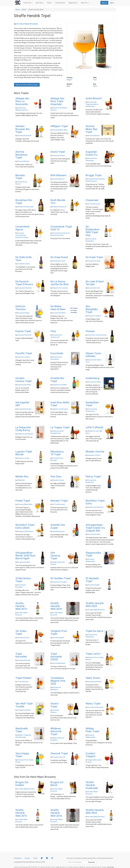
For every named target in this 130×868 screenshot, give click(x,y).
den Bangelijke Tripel (92, 309)
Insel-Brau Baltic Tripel (60, 404)
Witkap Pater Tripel (92, 730)
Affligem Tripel (59, 126)
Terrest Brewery (23, 682)
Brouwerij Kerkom (58, 179)
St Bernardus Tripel (23, 580)
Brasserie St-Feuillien (60, 385)
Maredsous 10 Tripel (57, 453)
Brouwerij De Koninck (25, 288)
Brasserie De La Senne (60, 288)
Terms (35, 858)
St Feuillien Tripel (61, 578)
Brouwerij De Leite (94, 288)
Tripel (95, 80)
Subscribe (92, 862)
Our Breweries (60, 3)
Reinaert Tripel (59, 501)
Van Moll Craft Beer (24, 710)
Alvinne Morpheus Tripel (21, 155)
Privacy (27, 858)
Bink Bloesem (58, 175)
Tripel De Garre (94, 631)
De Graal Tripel (94, 257)
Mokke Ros (22, 477)
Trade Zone (28, 3)
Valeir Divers (93, 678)
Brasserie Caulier (58, 480)
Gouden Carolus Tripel (23, 380)
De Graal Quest (59, 257)
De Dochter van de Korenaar (97, 335)
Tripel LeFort (93, 654)
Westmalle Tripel (22, 730)
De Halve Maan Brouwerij (27, 24)
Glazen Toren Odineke (93, 355)
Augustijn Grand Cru (92, 153)
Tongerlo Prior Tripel (59, 632)
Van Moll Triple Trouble (24, 705)
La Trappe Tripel (60, 427)
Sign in (112, 3)
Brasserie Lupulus (23, 458)
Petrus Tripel (93, 477)
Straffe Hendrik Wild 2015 (21, 606)
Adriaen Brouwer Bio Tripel (23, 129)
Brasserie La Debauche (25, 434)
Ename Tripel (23, 331)
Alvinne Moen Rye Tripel (91, 129)
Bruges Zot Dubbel (22, 784)
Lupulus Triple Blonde (24, 453)
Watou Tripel (93, 704)
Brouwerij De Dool (23, 638)
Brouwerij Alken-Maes (60, 130)
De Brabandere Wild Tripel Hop (93, 231)
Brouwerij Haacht (58, 638)
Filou (53, 331)
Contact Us (18, 858)
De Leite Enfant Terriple (95, 283)
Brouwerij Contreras (94, 682)
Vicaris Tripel (54, 705)
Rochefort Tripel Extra (95, 502)
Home (18, 10)
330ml (95, 86)
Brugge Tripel (94, 175)
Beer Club (40, 3)
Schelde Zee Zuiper (58, 526)
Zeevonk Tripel (59, 753)
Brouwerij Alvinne (94, 136)
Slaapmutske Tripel (93, 554)
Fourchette (57, 353)
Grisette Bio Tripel (57, 380)
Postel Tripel (23, 501)
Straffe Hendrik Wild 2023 (95, 605)
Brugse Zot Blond (57, 784)
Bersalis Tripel (20, 177)
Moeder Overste (95, 452)
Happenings (73, 3)
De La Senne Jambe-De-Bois (60, 283)
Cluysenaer (92, 200)
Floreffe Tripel (24, 353)
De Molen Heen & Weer (58, 308)
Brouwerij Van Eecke (24, 409)
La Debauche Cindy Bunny (23, 429)
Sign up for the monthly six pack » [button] (27, 85)
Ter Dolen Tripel (21, 632)
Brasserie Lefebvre (24, 357)
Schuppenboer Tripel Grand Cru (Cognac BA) (95, 528)
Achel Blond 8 (94, 98)
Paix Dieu (56, 477)
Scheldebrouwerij (58, 531)
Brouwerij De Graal (59, 261)
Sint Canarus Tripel (55, 556)
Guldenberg (93, 378)
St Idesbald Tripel (92, 580)
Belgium (69, 80)
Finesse (90, 331)
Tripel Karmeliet (21, 655)
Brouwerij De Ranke (94, 382)
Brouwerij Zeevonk (59, 757)
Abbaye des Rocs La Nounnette (22, 101)
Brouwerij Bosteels (24, 660)
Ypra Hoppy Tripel (22, 755)
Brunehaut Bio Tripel (24, 202)
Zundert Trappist (90, 755)
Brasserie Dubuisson (59, 207)
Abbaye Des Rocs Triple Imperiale (57, 101)
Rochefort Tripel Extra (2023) (25, 526)
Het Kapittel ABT (22, 404)
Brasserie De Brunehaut (26, 207)
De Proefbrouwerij (94, 204)
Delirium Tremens (21, 308)
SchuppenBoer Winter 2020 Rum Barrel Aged (26, 556)
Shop (50, 3)
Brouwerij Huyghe (23, 313)
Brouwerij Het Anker (24, 385)
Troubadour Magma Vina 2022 (58, 681)
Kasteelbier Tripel (92, 404)
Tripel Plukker (24, 678)
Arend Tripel (58, 152)
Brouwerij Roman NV (24, 136)
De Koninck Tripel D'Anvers (24, 283)
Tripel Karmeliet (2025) (56, 657)
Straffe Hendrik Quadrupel (92, 785)
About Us (85, 3)
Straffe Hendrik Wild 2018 (56, 606)
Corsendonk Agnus (22, 228)
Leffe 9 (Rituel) (94, 427)
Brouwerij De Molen (59, 313)
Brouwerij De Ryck (59, 156)
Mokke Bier (21, 480)
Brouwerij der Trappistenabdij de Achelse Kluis (92, 104)
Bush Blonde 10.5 (58, 202)
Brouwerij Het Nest (94, 534)
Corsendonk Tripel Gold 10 (61, 228)
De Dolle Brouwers (24, 264)
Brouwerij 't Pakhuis (94, 316)
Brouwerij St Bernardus (95, 707)
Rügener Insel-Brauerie (60, 409)
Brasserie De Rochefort (96, 507)
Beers (24, 10)
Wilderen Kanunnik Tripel (56, 731)
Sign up (104, 3)
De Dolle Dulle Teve (24, 259)
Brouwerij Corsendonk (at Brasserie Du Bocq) (22, 235)
